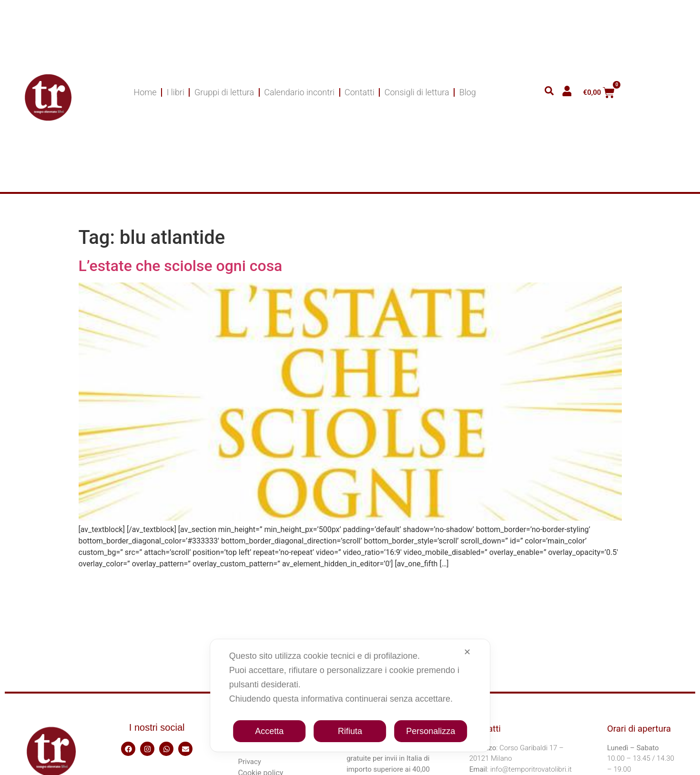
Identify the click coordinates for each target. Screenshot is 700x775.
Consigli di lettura (417, 92)
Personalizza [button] (431, 731)
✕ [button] (467, 652)
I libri (176, 92)
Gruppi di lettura (224, 92)
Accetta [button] (269, 731)
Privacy (249, 762)
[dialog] (350, 695)
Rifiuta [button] (350, 731)
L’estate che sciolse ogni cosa (181, 266)
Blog (468, 92)
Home (145, 92)
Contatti (360, 92)
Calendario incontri (299, 92)
